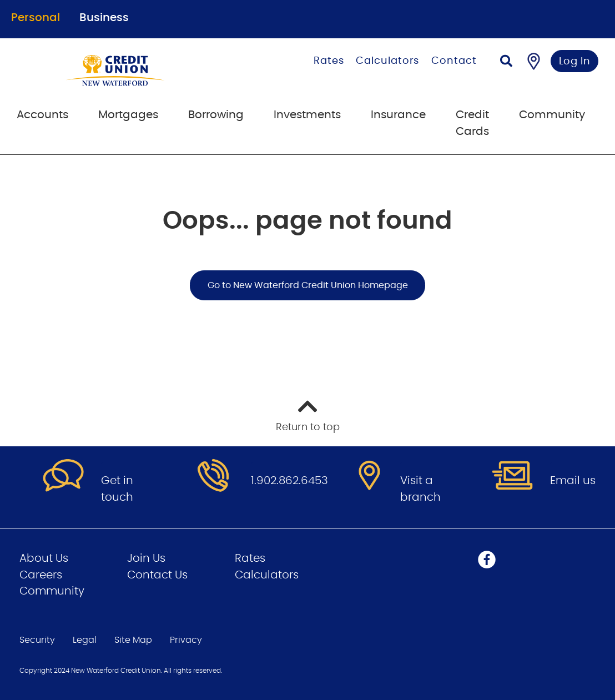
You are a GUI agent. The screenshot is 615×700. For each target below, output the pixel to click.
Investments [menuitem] (307, 115)
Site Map (133, 640)
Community (52, 591)
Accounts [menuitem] (42, 115)
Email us (573, 481)
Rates (329, 61)
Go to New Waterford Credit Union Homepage (308, 285)
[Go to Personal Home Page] (138, 70)
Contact (454, 61)
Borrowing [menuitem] (216, 115)
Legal (85, 640)
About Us (44, 558)
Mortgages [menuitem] (128, 115)
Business (104, 18)
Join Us (146, 558)
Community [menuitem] (552, 115)
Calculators (387, 61)
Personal (36, 18)
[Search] (506, 62)
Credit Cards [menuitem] (472, 123)
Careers (41, 575)
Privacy (186, 640)
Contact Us (157, 575)
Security (37, 640)
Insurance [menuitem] (398, 115)
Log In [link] (575, 62)
